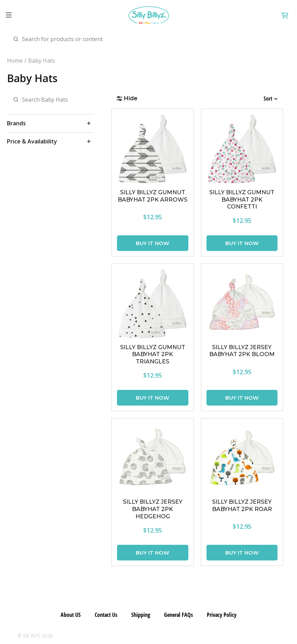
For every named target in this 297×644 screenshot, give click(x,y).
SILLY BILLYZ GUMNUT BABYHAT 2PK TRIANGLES (153, 355)
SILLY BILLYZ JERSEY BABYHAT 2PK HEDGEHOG (153, 509)
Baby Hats (42, 61)
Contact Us (106, 615)
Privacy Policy (222, 615)
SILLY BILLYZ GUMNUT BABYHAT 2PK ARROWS (153, 196)
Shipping (141, 615)
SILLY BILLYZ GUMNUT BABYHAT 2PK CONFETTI (242, 200)
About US (71, 615)
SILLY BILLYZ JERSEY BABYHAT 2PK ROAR (242, 505)
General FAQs (178, 615)
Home (15, 61)
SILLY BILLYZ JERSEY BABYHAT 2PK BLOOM (242, 351)
